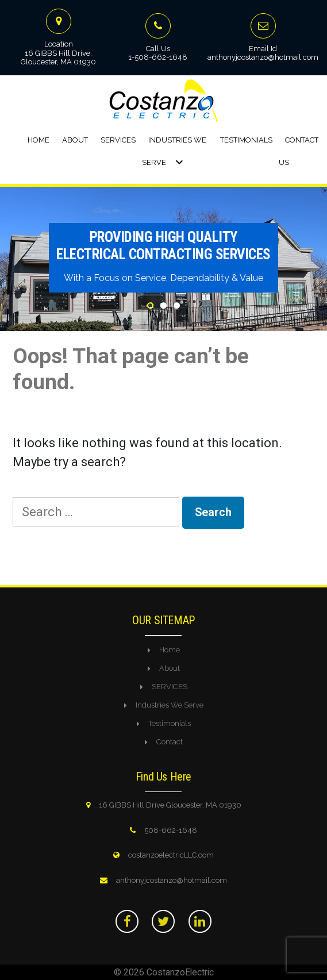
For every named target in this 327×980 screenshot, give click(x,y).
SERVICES (170, 687)
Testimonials (246, 140)
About (75, 140)
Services (118, 140)
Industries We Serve (170, 705)
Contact (170, 742)
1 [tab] (150, 305)
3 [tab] (177, 305)
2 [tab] (163, 305)
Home (39, 140)
